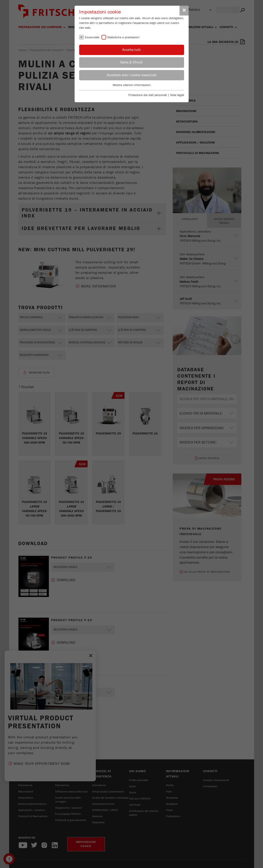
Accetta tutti (131, 50)
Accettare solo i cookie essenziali (132, 75)
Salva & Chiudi (131, 62)
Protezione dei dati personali (148, 95)
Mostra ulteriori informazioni (132, 85)
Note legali (177, 95)
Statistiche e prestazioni (123, 37)
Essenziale (92, 37)
